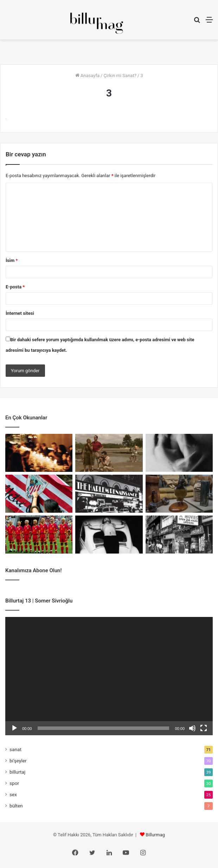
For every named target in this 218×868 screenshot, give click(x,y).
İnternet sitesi (20, 313)
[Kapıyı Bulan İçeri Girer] (39, 453)
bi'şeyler (18, 761)
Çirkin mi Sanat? (120, 76)
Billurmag (155, 835)
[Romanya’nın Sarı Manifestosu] (39, 535)
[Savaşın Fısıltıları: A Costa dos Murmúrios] (109, 453)
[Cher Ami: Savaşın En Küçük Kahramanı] (179, 494)
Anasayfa (87, 76)
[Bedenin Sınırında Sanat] (109, 535)
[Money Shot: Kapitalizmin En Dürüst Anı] (179, 453)
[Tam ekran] (204, 728)
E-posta (15, 287)
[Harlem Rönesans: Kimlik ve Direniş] (109, 494)
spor (14, 783)
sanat (15, 749)
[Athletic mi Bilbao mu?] (39, 494)
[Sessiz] (192, 728)
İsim (12, 260)
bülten (16, 806)
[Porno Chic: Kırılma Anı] (179, 535)
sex (13, 794)
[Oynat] (14, 728)
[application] (109, 676)
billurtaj (17, 772)
